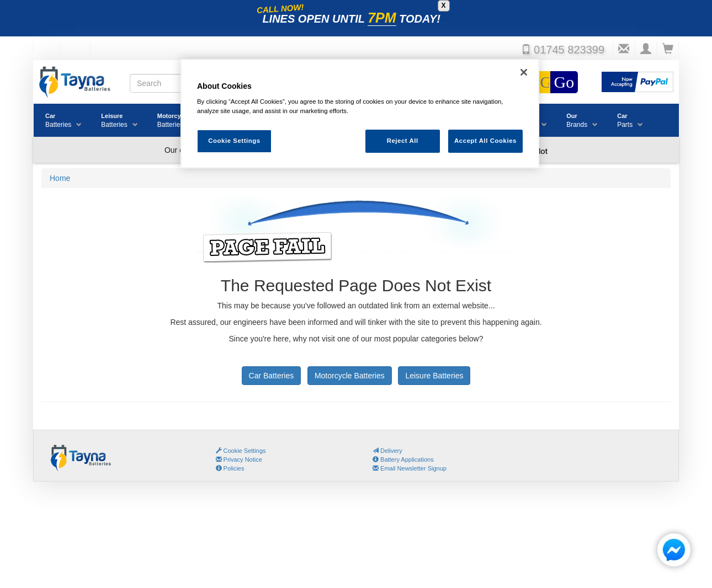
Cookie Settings (245, 451)
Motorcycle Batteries (350, 376)
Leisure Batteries (434, 376)
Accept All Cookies (485, 141)
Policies (230, 468)
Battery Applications (403, 459)
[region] (360, 114)
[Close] (524, 72)
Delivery (387, 451)
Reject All (403, 141)
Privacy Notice (239, 459)
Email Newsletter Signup (410, 468)
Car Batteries (272, 376)
